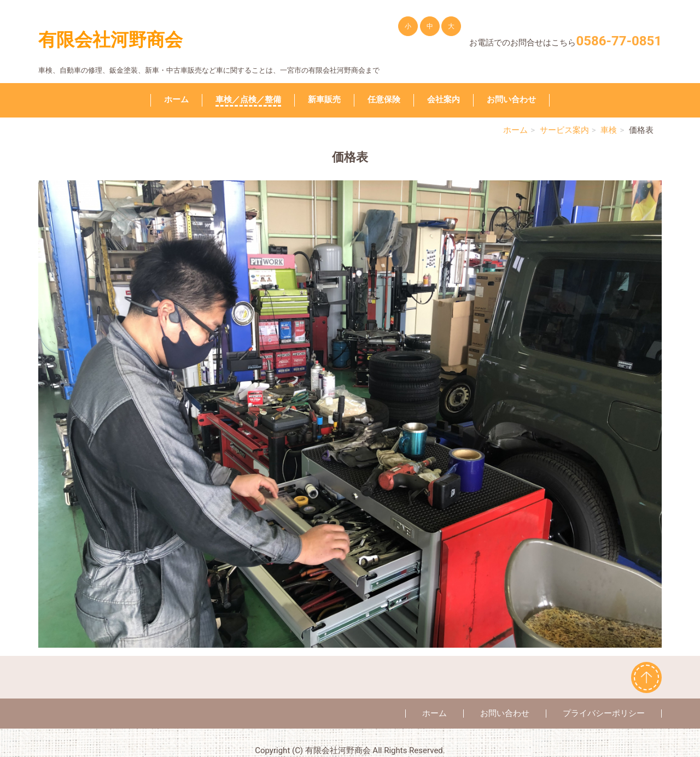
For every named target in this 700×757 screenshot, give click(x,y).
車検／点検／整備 (248, 99)
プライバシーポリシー (604, 713)
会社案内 (444, 99)
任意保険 (384, 99)
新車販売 (324, 99)
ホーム (176, 99)
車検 (609, 130)
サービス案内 (564, 130)
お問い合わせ (511, 99)
